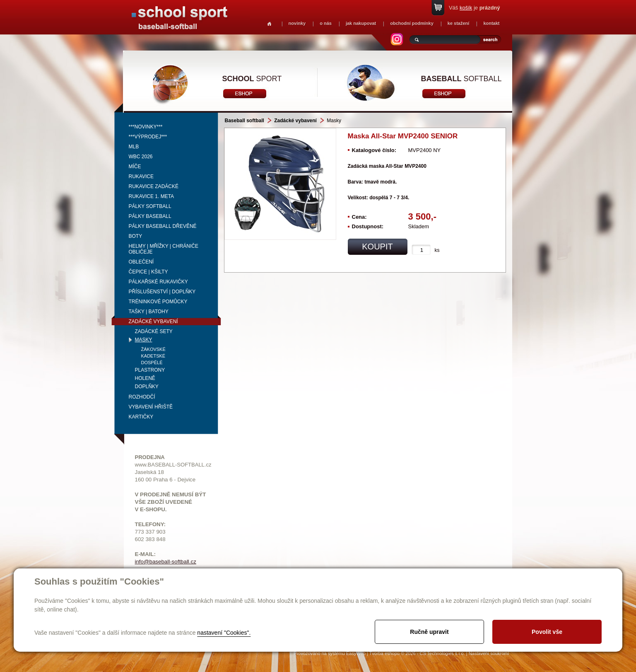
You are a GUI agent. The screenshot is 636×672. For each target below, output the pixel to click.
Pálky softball (150, 206)
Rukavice (141, 176)
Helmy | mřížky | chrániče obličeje (164, 249)
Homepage (269, 24)
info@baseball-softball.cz (166, 562)
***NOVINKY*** (146, 127)
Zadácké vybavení (153, 321)
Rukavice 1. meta (152, 196)
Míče (135, 167)
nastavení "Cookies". (224, 633)
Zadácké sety (154, 331)
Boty (136, 236)
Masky (144, 340)
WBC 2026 (141, 157)
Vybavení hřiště (151, 407)
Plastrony (150, 370)
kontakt (491, 23)
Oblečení (141, 262)
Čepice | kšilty (148, 272)
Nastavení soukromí (489, 653)
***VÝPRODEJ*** (148, 137)
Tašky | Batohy (149, 312)
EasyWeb (356, 653)
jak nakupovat (361, 23)
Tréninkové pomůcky (158, 302)
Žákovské (153, 349)
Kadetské (153, 356)
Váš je (475, 8)
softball (461, 79)
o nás (326, 23)
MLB (134, 147)
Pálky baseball (150, 216)
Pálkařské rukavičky (158, 282)
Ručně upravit (429, 632)
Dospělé (152, 363)
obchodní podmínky (412, 23)
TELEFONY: (151, 524)
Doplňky (147, 387)
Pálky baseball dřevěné (163, 226)
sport (252, 79)
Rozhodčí (142, 397)
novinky (297, 23)
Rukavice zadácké (154, 186)
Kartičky (141, 417)
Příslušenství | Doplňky (162, 292)
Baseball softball (245, 121)
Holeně (145, 378)
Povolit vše (547, 632)
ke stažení (459, 23)
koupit (377, 247)
